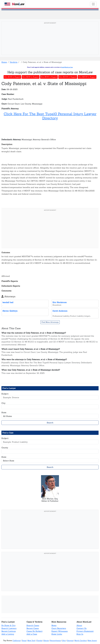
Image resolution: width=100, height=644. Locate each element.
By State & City (8, 625)
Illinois (46, 641)
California (17, 641)
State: (4, 412)
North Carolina (81, 641)
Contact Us (82, 628)
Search (50, 423)
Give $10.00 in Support (68, 77)
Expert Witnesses (60, 631)
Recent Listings (9, 631)
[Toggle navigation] (93, 4)
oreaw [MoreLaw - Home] (14, 4)
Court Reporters (59, 628)
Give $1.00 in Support (12, 77)
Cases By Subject (34, 631)
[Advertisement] (50, 42)
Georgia (70, 641)
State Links (57, 634)
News (54, 625)
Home (4, 62)
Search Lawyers (9, 628)
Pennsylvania (55, 641)
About (79, 625)
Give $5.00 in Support (49, 77)
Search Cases (33, 625)
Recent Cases (33, 628)
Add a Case (32, 634)
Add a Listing (8, 634)
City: (4, 403)
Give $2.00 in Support (31, 77)
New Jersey (92, 641)
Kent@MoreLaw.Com (67, 67)
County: (5, 448)
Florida (39, 641)
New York (31, 641)
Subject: (5, 394)
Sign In (80, 634)
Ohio (64, 641)
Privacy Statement (85, 631)
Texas (24, 641)
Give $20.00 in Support (87, 77)
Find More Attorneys (50, 322)
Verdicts (13, 62)
